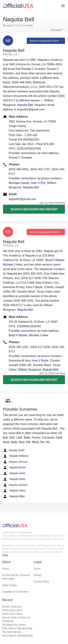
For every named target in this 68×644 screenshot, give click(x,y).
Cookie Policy (41, 582)
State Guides (10, 585)
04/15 (12, 614)
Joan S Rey (38, 183)
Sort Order (56, 30)
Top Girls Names (12, 632)
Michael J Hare (13, 265)
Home (6, 569)
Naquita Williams (16, 456)
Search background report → (46, 41)
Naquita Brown (15, 468)
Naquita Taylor (14, 491)
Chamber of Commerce (15, 592)
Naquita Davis (14, 479)
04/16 (5, 614)
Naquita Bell (25, 105)
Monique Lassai (19, 183)
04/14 (19, 614)
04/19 (5, 610)
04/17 (19, 610)
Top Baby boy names (14, 625)
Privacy (38, 575)
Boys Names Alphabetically (17, 636)
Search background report (34, 209)
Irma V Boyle (34, 287)
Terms (37, 569)
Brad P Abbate (55, 260)
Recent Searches (12, 607)
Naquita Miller (14, 496)
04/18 (12, 610)
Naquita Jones (14, 473)
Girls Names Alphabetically (17, 628)
